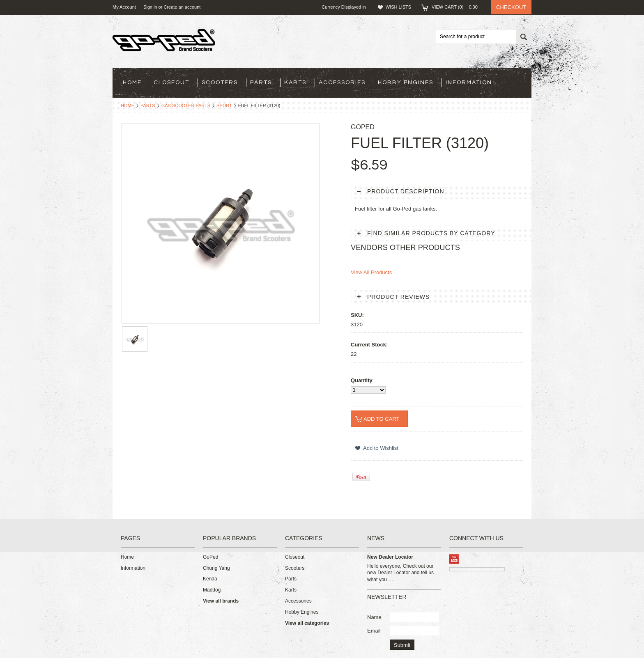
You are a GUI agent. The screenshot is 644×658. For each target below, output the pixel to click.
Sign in (150, 7)
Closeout (171, 83)
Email (374, 631)
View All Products (371, 272)
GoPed (210, 557)
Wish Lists (398, 7)
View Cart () (457, 7)
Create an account (182, 7)
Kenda (210, 579)
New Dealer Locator (390, 557)
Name (374, 617)
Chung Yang (216, 568)
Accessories (342, 83)
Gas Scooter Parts (186, 105)
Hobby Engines (406, 83)
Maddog (212, 590)
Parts (261, 83)
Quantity (362, 380)
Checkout (511, 7)
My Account (124, 7)
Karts (295, 83)
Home (128, 105)
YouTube (454, 559)
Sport (224, 105)
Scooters (220, 83)
